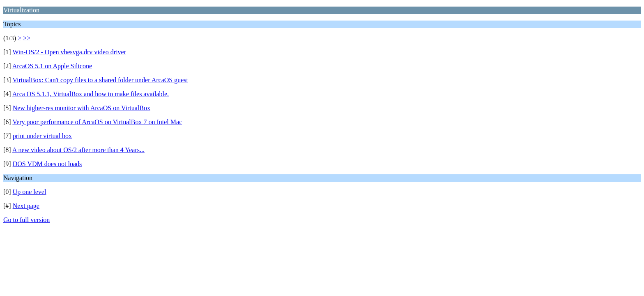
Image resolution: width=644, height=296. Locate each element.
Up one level (30, 192)
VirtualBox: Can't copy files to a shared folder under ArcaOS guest (100, 80)
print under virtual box (42, 136)
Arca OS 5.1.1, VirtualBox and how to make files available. (91, 94)
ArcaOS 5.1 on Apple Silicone (52, 66)
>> (27, 38)
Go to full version (26, 220)
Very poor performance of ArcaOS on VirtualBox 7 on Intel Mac (97, 122)
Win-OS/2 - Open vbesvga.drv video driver (69, 52)
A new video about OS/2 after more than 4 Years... (78, 150)
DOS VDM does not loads (47, 164)
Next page (26, 206)
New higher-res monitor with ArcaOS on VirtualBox (82, 108)
